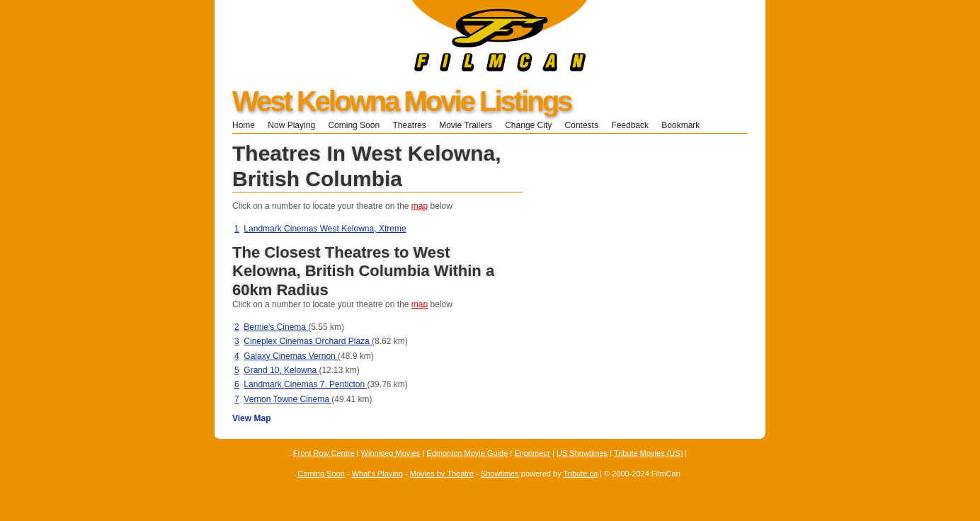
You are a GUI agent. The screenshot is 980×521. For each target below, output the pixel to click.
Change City (528, 125)
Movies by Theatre (442, 474)
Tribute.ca (581, 474)
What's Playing (377, 474)
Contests (582, 125)
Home (244, 125)
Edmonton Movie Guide (467, 453)
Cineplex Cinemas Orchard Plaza (308, 341)
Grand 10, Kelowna (281, 370)
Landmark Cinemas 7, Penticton (305, 384)
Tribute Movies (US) (648, 453)
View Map (251, 418)
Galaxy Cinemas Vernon (291, 356)
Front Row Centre (324, 453)
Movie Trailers (466, 125)
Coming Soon (354, 125)
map (420, 206)
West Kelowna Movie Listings (401, 101)
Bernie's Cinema (276, 327)
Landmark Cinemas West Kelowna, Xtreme (325, 229)
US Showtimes (582, 453)
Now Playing (291, 125)
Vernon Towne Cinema (287, 399)
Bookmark (685, 125)
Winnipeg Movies (391, 453)
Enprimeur (532, 453)
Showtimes (500, 474)
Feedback (630, 125)
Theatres (409, 125)
